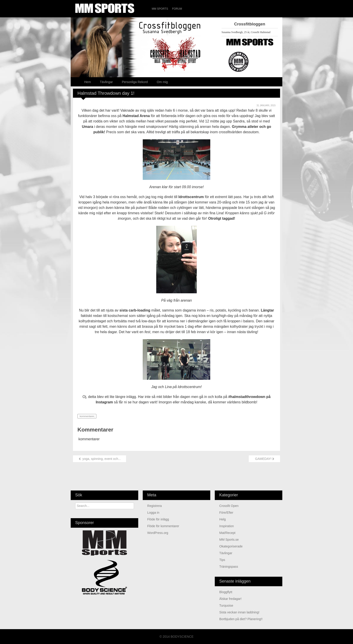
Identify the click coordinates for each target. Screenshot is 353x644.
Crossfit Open (229, 506)
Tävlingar (106, 82)
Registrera (155, 506)
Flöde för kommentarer (163, 526)
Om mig (162, 82)
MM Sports (160, 9)
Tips (222, 560)
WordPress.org (158, 533)
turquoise (226, 606)
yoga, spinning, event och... (100, 459)
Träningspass (229, 567)
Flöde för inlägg (158, 519)
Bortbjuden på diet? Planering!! (241, 619)
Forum (177, 9)
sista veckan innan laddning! (239, 612)
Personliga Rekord (135, 82)
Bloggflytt (226, 592)
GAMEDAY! (264, 459)
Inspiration (227, 526)
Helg (223, 519)
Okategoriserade (231, 546)
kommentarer (87, 416)
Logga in (153, 513)
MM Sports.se (229, 540)
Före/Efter (226, 513)
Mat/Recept (227, 533)
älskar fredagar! (230, 599)
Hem (88, 82)
